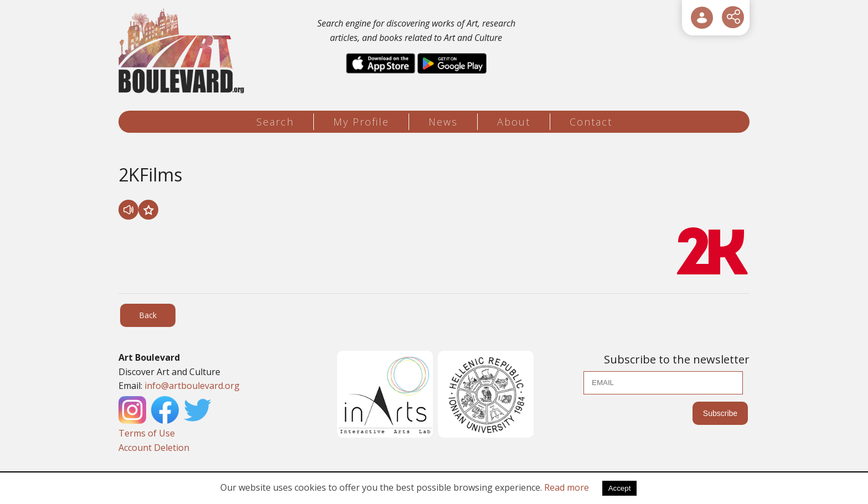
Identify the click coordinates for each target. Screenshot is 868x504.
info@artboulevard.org (192, 386)
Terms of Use (147, 433)
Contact (591, 122)
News (443, 122)
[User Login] (702, 18)
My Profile (361, 122)
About (514, 122)
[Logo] (183, 51)
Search (275, 122)
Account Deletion (154, 448)
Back (148, 315)
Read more (567, 487)
